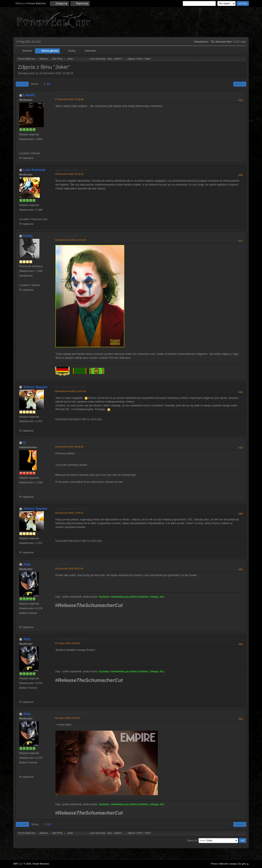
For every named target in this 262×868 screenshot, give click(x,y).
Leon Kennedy (97, 59)
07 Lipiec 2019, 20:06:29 (68, 643)
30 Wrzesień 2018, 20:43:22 (69, 174)
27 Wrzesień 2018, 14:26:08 (69, 99)
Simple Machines (41, 864)
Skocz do (192, 840)
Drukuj (240, 84)
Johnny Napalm (35, 387)
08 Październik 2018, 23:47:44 (70, 391)
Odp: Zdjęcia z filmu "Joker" (72, 95)
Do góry (22, 824)
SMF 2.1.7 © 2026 (22, 864)
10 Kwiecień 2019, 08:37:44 (69, 568)
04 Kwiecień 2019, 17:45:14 (69, 513)
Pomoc (214, 864)
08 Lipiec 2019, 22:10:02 (68, 718)
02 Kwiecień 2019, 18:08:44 (69, 447)
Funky (28, 236)
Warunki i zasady (228, 864)
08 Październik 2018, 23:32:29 (70, 240)
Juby (109, 59)
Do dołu (22, 84)
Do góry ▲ (244, 864)
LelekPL (118, 59)
